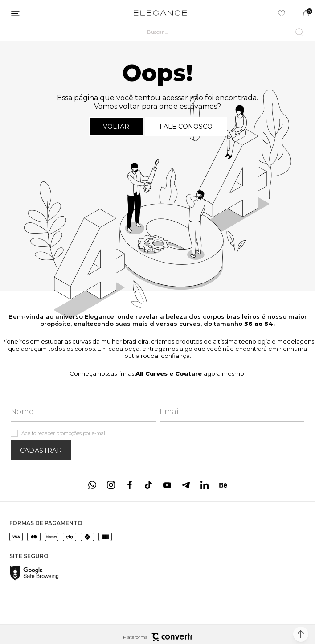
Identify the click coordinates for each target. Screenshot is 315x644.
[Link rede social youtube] (167, 485)
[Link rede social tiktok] (148, 485)
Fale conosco (186, 127)
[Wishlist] (282, 13)
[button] (301, 634)
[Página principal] (160, 13)
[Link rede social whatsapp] (92, 485)
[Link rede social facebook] (130, 485)
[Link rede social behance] (223, 485)
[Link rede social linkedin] (205, 485)
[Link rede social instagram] (111, 485)
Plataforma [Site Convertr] (158, 637)
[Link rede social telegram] (186, 485)
